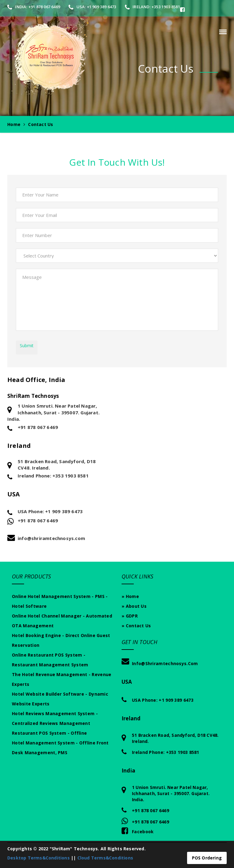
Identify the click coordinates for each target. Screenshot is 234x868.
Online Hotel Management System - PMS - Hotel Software (60, 601)
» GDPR (130, 616)
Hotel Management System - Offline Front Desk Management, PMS (60, 748)
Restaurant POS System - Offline (49, 733)
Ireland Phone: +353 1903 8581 (53, 476)
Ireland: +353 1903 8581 (152, 7)
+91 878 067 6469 (38, 427)
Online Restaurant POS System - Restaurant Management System (50, 660)
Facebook (138, 831)
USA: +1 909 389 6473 (92, 7)
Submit (27, 346)
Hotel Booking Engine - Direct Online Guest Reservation (61, 640)
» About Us (134, 606)
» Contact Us (136, 626)
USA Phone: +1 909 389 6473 (50, 511)
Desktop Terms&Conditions (39, 858)
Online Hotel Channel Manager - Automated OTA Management (62, 621)
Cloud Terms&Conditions (105, 858)
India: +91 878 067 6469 (34, 7)
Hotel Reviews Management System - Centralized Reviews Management (55, 718)
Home (14, 124)
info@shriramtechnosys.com (51, 538)
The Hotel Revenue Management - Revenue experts (62, 679)
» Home (130, 596)
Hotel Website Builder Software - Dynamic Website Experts (60, 699)
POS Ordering (207, 858)
